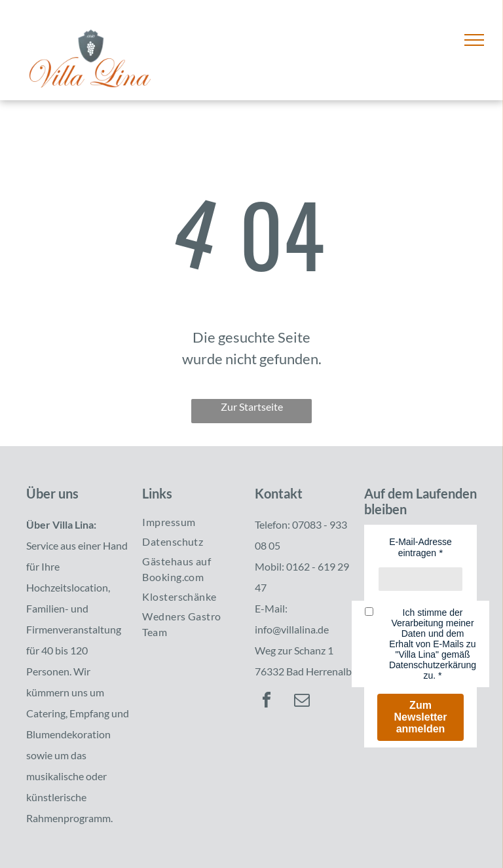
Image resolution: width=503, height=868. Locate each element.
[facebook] (267, 702)
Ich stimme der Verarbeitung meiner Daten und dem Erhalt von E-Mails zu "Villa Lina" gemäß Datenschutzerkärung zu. (433, 644)
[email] (302, 702)
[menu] (474, 40)
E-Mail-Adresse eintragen (420, 547)
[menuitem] (190, 522)
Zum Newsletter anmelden (421, 717)
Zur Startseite (252, 406)
